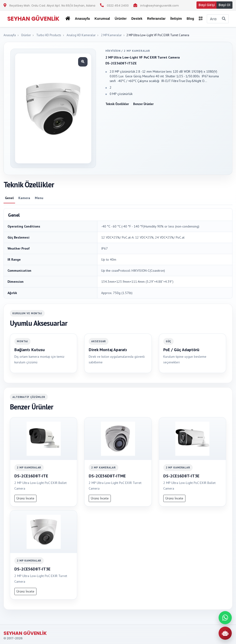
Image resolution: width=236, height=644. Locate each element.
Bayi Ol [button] (224, 5)
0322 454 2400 (118, 6)
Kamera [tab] (24, 198)
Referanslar (156, 19)
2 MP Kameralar (111, 35)
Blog (190, 19)
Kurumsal (102, 19)
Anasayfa (82, 19)
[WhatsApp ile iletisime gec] (225, 618)
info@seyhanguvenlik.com (160, 6)
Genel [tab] (9, 198)
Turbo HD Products (49, 35)
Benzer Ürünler (143, 104)
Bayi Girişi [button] (207, 5)
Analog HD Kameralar (81, 35)
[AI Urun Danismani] (225, 633)
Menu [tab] (39, 198)
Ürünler (26, 35)
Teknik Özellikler (117, 104)
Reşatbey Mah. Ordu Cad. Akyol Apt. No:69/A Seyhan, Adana (52, 6)
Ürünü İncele (25, 498)
